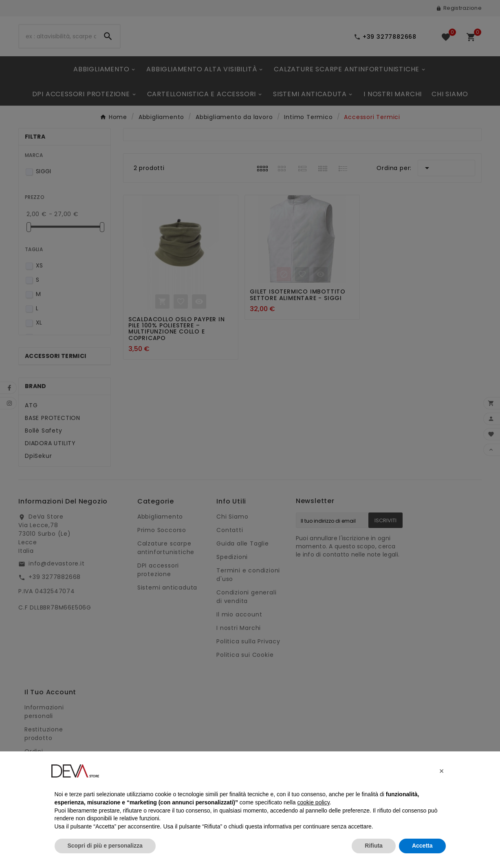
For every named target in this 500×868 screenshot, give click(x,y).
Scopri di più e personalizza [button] (105, 846)
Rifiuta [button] (374, 846)
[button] (442, 771)
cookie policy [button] (313, 802)
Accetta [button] (422, 846)
